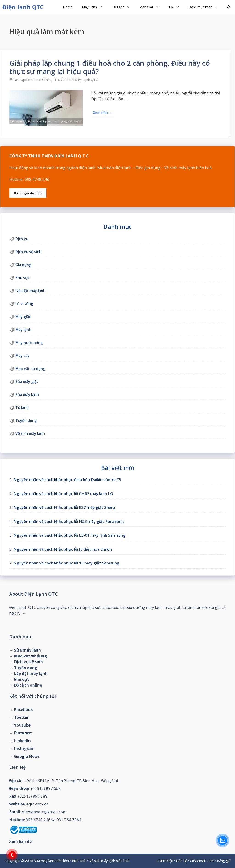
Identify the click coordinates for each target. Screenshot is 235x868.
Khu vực (22, 278)
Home (68, 7)
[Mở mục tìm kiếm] (229, 7)
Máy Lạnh (95, 7)
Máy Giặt (151, 7)
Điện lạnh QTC (23, 7)
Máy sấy (22, 356)
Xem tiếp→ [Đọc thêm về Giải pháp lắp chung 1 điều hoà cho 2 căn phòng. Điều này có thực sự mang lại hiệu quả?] (102, 113)
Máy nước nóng (29, 343)
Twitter (21, 717)
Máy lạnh (23, 330)
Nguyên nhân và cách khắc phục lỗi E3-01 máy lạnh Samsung (70, 535)
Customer (198, 861)
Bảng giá (224, 861)
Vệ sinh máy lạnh (30, 433)
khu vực (22, 679)
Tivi (176, 7)
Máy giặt (23, 317)
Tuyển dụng (26, 421)
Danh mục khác (206, 7)
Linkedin (22, 741)
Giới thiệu (166, 861)
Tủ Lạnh (123, 7)
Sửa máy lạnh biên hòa (51, 861)
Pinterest (23, 733)
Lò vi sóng (24, 304)
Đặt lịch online (28, 685)
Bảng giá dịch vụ (28, 193)
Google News (27, 756)
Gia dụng (23, 265)
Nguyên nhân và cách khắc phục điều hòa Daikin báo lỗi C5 (67, 480)
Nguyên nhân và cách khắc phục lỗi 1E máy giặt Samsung (66, 563)
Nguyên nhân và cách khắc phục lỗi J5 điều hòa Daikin (63, 549)
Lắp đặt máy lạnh (30, 291)
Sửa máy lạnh (27, 395)
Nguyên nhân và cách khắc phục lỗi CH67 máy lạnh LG (63, 494)
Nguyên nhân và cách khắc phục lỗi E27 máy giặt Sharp (64, 507)
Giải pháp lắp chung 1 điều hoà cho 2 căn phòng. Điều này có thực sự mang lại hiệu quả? (110, 67)
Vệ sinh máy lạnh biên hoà (109, 861)
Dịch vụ (22, 239)
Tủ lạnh (22, 407)
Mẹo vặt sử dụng (30, 369)
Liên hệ (182, 861)
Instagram (24, 749)
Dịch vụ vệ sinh (28, 252)
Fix (212, 861)
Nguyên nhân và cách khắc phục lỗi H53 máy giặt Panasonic (69, 521)
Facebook (23, 710)
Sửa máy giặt (27, 381)
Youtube (22, 725)
